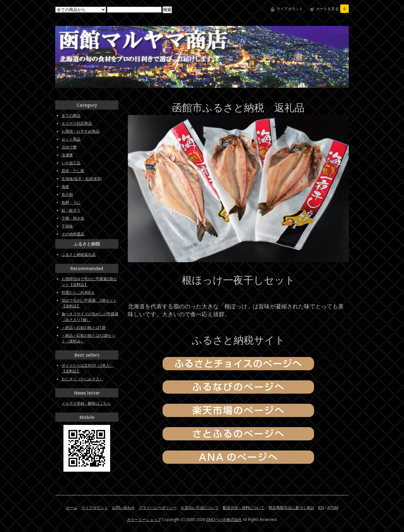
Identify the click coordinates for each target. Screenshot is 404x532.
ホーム (72, 508)
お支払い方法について (200, 508)
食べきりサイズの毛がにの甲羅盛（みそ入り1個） (90, 317)
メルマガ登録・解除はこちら (86, 403)
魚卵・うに (71, 202)
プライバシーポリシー (158, 508)
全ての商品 (71, 115)
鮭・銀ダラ (71, 210)
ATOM (333, 508)
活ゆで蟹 (69, 147)
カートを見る (332, 9)
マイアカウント (290, 9)
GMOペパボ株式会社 (224, 520)
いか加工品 (71, 163)
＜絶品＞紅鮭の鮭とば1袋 (83, 327)
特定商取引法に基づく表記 (291, 508)
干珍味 (67, 226)
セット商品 (71, 139)
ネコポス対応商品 (77, 123)
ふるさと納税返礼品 (79, 254)
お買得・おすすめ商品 (80, 131)
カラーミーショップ (144, 520)
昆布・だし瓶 (73, 171)
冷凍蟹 (67, 155)
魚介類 (67, 194)
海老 (65, 187)
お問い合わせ (123, 508)
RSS (321, 508)
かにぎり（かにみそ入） (82, 379)
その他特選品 (73, 234)
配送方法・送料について (244, 508)
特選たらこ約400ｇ (78, 292)
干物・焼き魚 (73, 218)
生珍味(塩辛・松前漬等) (82, 179)
